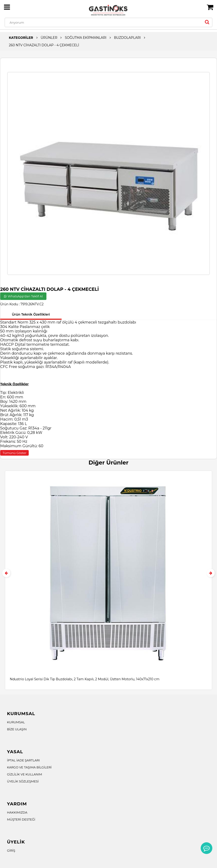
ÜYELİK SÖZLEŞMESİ (23, 781)
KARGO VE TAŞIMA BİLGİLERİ (29, 767)
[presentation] (6, 573)
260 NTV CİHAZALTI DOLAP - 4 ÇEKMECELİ (44, 45)
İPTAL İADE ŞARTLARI (23, 760)
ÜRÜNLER (49, 38)
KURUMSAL (16, 722)
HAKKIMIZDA (17, 812)
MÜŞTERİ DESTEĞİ (21, 819)
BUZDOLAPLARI (127, 38)
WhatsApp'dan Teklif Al (23, 296)
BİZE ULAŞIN (17, 729)
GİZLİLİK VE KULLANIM (24, 774)
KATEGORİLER (21, 38)
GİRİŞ (11, 850)
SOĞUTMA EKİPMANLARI (86, 38)
